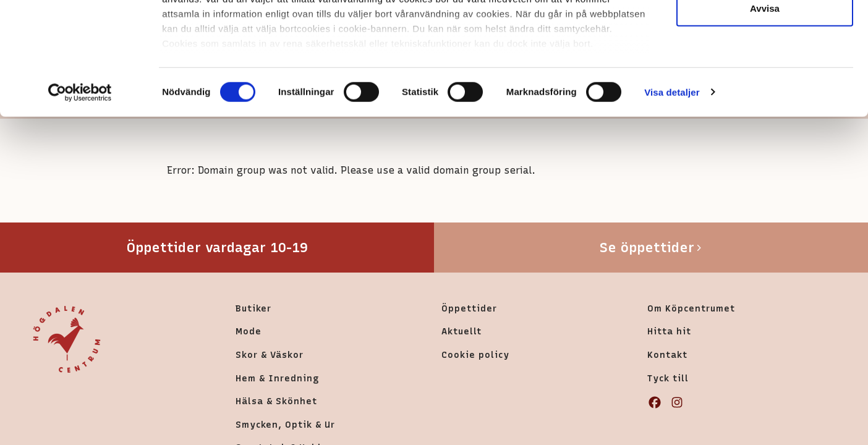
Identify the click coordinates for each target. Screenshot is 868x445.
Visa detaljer (672, 197)
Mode (249, 331)
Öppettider (469, 308)
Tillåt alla (765, 32)
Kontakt (667, 355)
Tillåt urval (765, 73)
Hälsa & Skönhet (276, 401)
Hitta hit (669, 331)
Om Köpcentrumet (691, 308)
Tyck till (668, 378)
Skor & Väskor (270, 355)
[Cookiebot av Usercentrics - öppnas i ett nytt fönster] (80, 198)
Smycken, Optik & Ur (285, 425)
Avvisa (765, 113)
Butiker (253, 308)
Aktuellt (462, 331)
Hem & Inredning (277, 378)
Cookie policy (475, 355)
